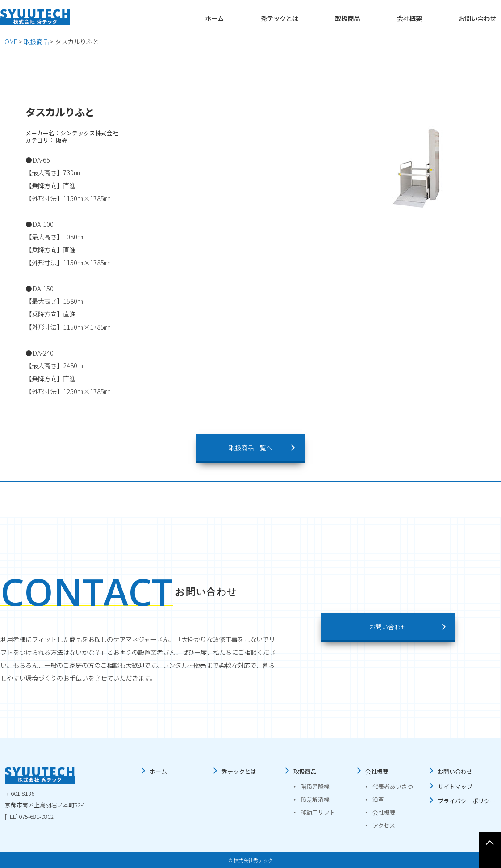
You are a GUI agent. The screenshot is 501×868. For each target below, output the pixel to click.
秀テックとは (280, 18)
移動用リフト (318, 812)
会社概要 (409, 18)
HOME (9, 41)
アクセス (384, 825)
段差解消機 (315, 799)
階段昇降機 (315, 786)
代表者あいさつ (393, 786)
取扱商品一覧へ (250, 447)
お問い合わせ (477, 18)
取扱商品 (347, 18)
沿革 (378, 799)
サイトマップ (455, 786)
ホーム (214, 18)
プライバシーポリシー (467, 801)
